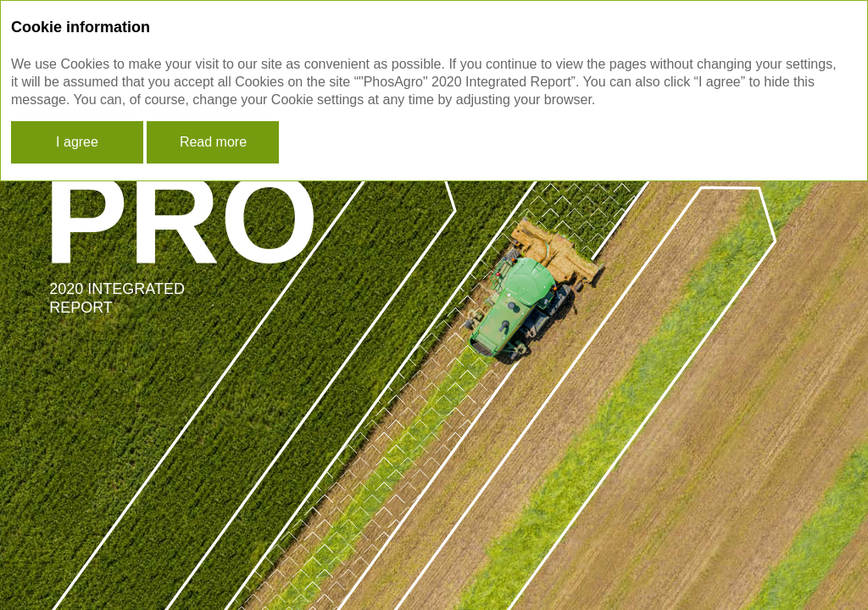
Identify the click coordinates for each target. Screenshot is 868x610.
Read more (213, 142)
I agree (77, 142)
